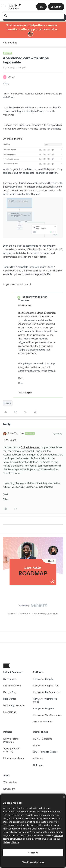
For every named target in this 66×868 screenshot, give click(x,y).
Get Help (38, 765)
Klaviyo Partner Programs (11, 740)
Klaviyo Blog (10, 692)
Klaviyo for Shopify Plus (46, 686)
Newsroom (9, 789)
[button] (4, 7)
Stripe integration (46, 313)
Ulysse (12, 77)
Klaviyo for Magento (44, 708)
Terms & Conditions (19, 614)
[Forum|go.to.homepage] (15, 7)
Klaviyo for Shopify (43, 679)
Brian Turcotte (16, 433)
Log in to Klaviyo (12, 686)
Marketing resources (14, 705)
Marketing (11, 43)
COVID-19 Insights (43, 739)
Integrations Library (14, 758)
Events (37, 745)
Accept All (33, 853)
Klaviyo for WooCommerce (47, 715)
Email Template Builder (45, 752)
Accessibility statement (45, 614)
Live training (10, 712)
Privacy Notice (11, 842)
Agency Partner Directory (12, 750)
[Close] (64, 797)
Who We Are (10, 782)
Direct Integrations (43, 722)
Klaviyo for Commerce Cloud (45, 700)
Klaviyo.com (10, 679)
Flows (8, 403)
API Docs (38, 759)
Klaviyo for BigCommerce (47, 692)
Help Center (10, 699)
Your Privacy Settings (33, 862)
